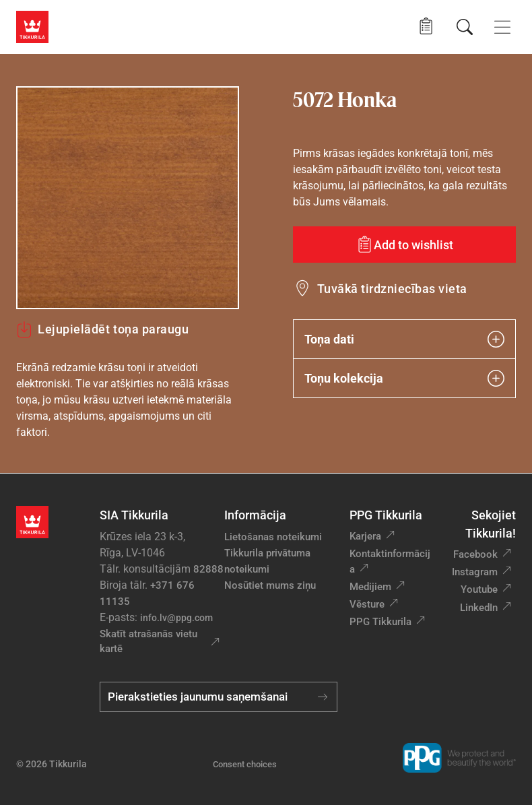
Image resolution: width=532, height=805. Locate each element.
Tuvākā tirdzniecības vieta (392, 289)
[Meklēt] (465, 27)
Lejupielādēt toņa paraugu (103, 329)
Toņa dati (404, 339)
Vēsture (367, 604)
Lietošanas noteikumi (273, 537)
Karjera (365, 536)
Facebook (475, 554)
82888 (208, 569)
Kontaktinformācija (390, 561)
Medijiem (370, 587)
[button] (426, 27)
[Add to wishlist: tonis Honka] (404, 245)
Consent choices (245, 764)
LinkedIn (479, 608)
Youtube (479, 589)
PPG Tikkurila (380, 622)
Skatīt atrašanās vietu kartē (148, 642)
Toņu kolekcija (404, 378)
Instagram (475, 572)
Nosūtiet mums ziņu (270, 585)
